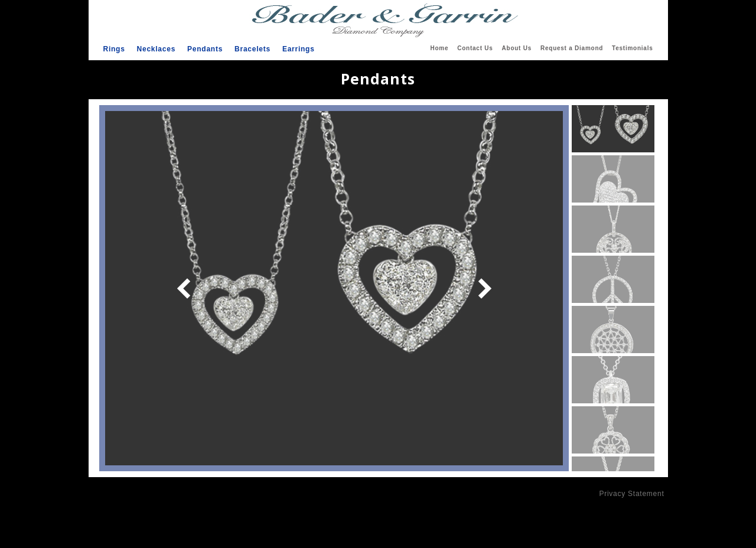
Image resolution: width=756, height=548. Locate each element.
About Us (517, 48)
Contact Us (475, 48)
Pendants (205, 49)
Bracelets (252, 49)
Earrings (299, 49)
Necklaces (156, 49)
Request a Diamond (572, 48)
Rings (114, 49)
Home (439, 48)
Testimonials (632, 48)
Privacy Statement (631, 494)
